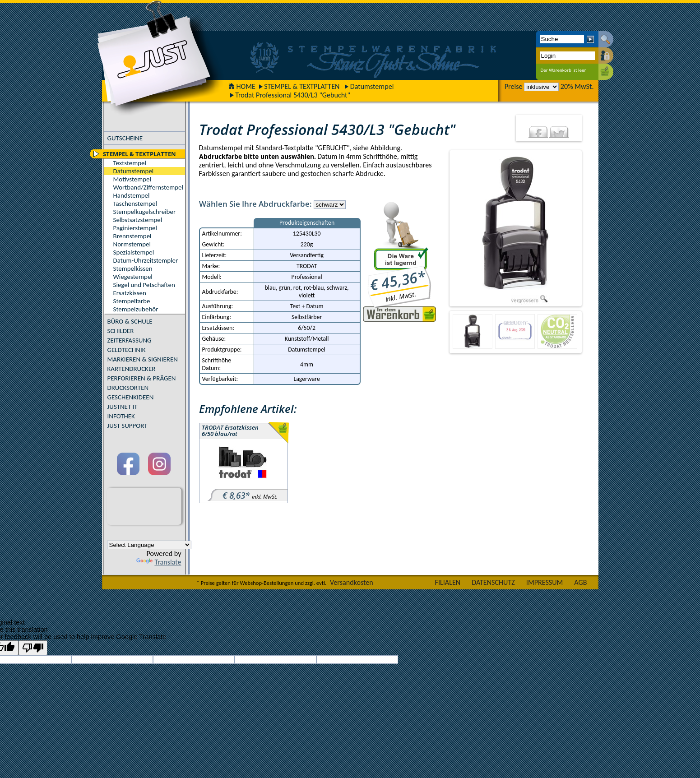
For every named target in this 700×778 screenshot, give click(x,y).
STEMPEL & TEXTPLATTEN (302, 86)
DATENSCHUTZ (493, 582)
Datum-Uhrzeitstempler (146, 260)
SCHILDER (121, 331)
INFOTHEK (121, 416)
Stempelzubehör (136, 309)
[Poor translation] (33, 648)
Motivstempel (132, 179)
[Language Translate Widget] (149, 545)
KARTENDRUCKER (132, 369)
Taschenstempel (135, 204)
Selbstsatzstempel (138, 220)
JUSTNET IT (123, 407)
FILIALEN (448, 582)
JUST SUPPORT (127, 426)
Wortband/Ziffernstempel (148, 187)
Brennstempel (132, 236)
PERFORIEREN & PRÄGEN (142, 378)
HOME (242, 86)
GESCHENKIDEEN (131, 397)
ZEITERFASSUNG (130, 340)
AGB (580, 582)
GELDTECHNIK (127, 350)
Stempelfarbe (132, 301)
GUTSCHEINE (125, 138)
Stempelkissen (133, 269)
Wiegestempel (133, 277)
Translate (159, 562)
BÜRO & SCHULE (130, 321)
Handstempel (132, 195)
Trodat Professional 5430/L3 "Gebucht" (293, 95)
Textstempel (130, 163)
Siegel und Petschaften (144, 285)
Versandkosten (352, 582)
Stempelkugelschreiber (145, 212)
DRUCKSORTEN (128, 388)
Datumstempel (372, 86)
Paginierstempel (135, 228)
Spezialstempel (134, 252)
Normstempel (132, 244)
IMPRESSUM (545, 582)
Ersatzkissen (130, 293)
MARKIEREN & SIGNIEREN (143, 359)
